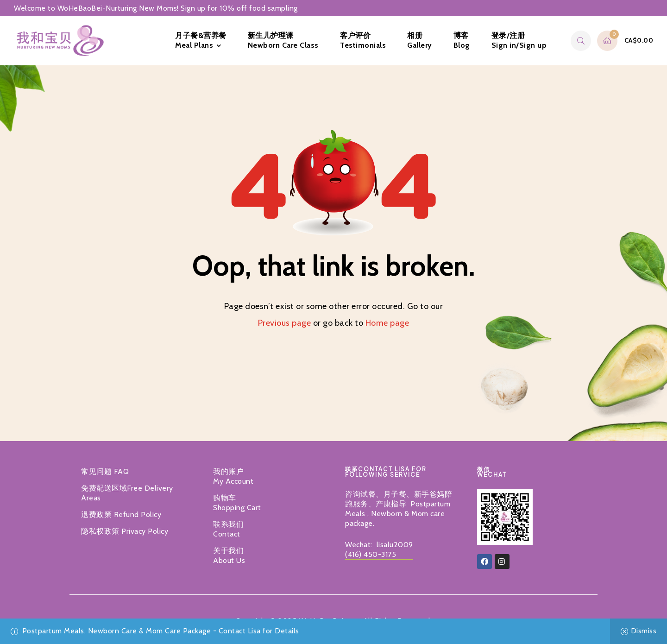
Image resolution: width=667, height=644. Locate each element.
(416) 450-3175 (371, 554)
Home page (387, 323)
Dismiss (644, 631)
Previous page (285, 323)
